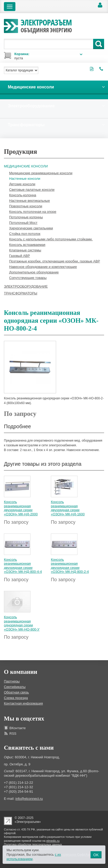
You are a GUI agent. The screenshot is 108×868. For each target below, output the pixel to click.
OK (96, 855)
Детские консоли (22, 184)
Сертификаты (15, 687)
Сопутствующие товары (28, 278)
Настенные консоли (25, 179)
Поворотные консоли (26, 206)
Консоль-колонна (23, 195)
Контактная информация (23, 703)
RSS (13, 734)
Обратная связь (16, 692)
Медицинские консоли (26, 166)
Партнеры (12, 681)
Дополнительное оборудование (34, 272)
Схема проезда (16, 698)
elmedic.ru (53, 841)
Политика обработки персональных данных (33, 844)
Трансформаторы (21, 293)
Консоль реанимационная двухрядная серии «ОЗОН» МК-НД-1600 (68, 508)
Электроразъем (46, 25)
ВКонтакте (18, 728)
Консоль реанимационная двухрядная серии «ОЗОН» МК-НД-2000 (21, 508)
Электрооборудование (26, 286)
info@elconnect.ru (29, 799)
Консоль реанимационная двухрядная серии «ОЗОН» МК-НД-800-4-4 (23, 566)
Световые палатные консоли (32, 190)
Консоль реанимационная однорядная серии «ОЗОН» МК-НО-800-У (22, 623)
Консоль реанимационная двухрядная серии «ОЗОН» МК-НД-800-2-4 (70, 566)
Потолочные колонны (26, 217)
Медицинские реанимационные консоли (41, 173)
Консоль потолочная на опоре (33, 212)
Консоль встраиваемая (27, 245)
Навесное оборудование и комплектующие (43, 267)
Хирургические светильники (31, 228)
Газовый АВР (20, 256)
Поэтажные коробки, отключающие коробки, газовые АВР (55, 261)
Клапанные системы (25, 250)
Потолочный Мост (23, 223)
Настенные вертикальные (29, 201)
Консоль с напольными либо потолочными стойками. (51, 239)
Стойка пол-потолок (25, 234)
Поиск (99, 44)
